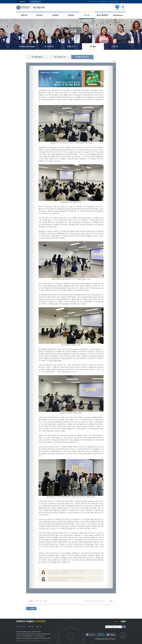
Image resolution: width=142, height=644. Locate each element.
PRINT (114, 61)
